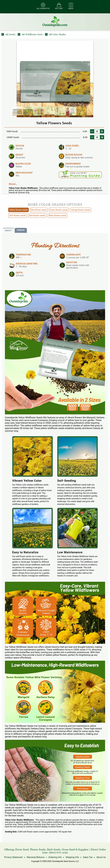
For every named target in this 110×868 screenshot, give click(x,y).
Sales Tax (87, 857)
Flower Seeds (38, 849)
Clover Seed (22, 849)
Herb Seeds (54, 849)
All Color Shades (55, 34)
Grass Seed (68, 849)
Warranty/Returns (36, 857)
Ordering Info (55, 857)
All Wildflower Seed (30, 34)
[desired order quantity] (97, 131)
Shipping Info (72, 857)
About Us (100, 857)
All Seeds (8, 34)
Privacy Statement (14, 857)
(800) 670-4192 (58, 852)
